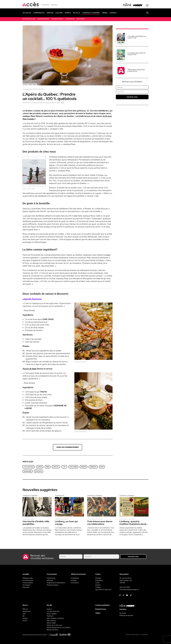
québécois (93, 467)
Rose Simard (28, 471)
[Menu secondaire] (147, 5)
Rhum (102, 467)
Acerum (40, 467)
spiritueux (38, 471)
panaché (83, 467)
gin (64, 467)
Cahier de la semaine (30, 496)
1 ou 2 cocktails (29, 467)
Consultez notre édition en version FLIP (137, 37)
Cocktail (56, 467)
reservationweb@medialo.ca (129, 590)
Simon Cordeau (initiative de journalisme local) (43, 103)
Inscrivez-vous (132, 97)
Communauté (60, 496)
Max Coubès (73, 467)
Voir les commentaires (68, 447)
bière (108, 255)
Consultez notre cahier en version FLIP (136, 54)
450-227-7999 (125, 587)
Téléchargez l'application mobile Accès (136, 70)
